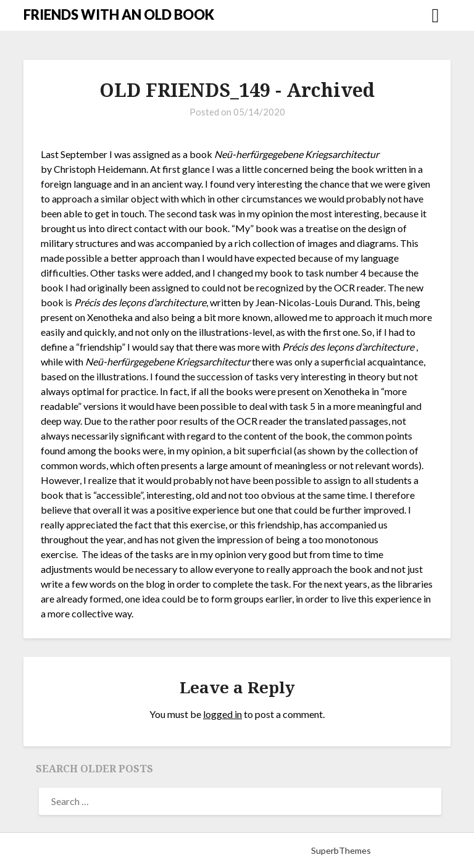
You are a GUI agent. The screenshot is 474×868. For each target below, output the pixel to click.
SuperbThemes (341, 850)
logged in (222, 714)
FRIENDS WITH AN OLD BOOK (119, 15)
